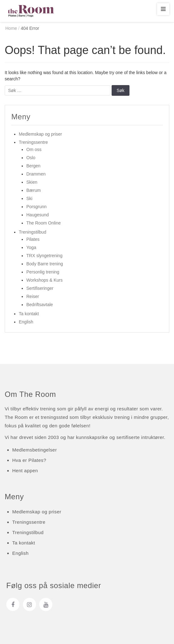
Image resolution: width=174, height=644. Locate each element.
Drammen (36, 174)
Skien (32, 182)
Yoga (31, 247)
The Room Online (44, 223)
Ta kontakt (29, 314)
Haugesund (38, 215)
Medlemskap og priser (40, 134)
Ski (29, 198)
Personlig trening (43, 272)
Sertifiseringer (40, 288)
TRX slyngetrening (44, 256)
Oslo (31, 158)
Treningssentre (33, 142)
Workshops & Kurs (45, 280)
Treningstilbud (32, 232)
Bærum (34, 190)
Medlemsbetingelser (34, 450)
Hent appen (25, 471)
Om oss (34, 149)
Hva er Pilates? (29, 460)
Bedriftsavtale (40, 305)
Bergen (33, 166)
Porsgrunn (37, 207)
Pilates (33, 239)
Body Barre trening (45, 264)
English (26, 322)
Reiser (33, 296)
